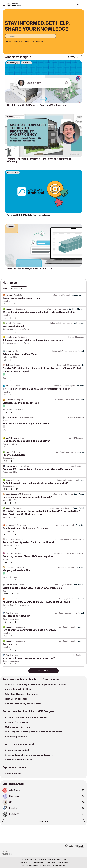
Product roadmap (14, 773)
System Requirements (16, 737)
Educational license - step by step (22, 694)
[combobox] (31, 36)
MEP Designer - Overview (18, 727)
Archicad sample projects (18, 750)
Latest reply (57, 295)
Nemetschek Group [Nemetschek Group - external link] (56, 865)
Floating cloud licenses (16, 699)
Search (70, 5)
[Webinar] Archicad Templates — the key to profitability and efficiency (39, 160)
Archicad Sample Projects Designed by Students (29, 755)
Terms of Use (39, 862)
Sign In (83, 5)
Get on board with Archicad (19, 760)
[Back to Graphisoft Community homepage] (15, 4)
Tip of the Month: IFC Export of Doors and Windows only (37, 105)
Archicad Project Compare (18, 722)
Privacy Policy (25, 862)
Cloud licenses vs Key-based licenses (23, 704)
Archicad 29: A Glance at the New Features (26, 717)
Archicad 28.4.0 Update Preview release (28, 215)
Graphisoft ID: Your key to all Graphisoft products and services (36, 684)
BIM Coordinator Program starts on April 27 (30, 268)
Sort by (5, 288)
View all (75, 57)
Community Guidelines (57, 862)
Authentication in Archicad (18, 689)
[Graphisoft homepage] (75, 846)
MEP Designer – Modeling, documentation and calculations (34, 732)
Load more (43, 671)
